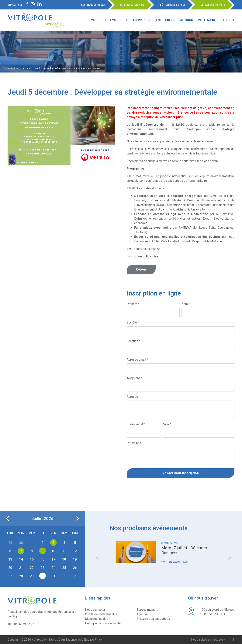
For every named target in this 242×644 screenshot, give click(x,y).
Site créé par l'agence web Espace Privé (75, 640)
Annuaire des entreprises (153, 619)
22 (32, 567)
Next (230, 557)
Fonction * (133, 341)
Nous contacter (95, 610)
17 (53, 559)
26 (75, 567)
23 (43, 567)
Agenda (228, 20)
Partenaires (208, 20)
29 (32, 576)
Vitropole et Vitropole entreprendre (121, 20)
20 (10, 567)
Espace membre (147, 610)
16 (43, 559)
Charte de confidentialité (101, 614)
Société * (133, 322)
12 (75, 551)
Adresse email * (137, 360)
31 (53, 576)
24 (53, 567)
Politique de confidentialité (103, 623)
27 (10, 576)
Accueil (27, 69)
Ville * (167, 424)
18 (64, 559)
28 (21, 576)
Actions (187, 20)
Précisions (134, 443)
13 (10, 559)
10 (53, 551)
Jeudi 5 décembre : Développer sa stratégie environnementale (67, 69)
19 (75, 559)
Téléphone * (135, 378)
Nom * (186, 304)
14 (21, 559)
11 (64, 551)
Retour (141, 269)
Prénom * (133, 304)
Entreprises (166, 20)
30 (43, 576)
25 (64, 567)
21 (21, 567)
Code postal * (136, 424)
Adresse (132, 397)
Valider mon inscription (181, 473)
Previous (97, 557)
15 (32, 559)
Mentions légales (97, 619)
